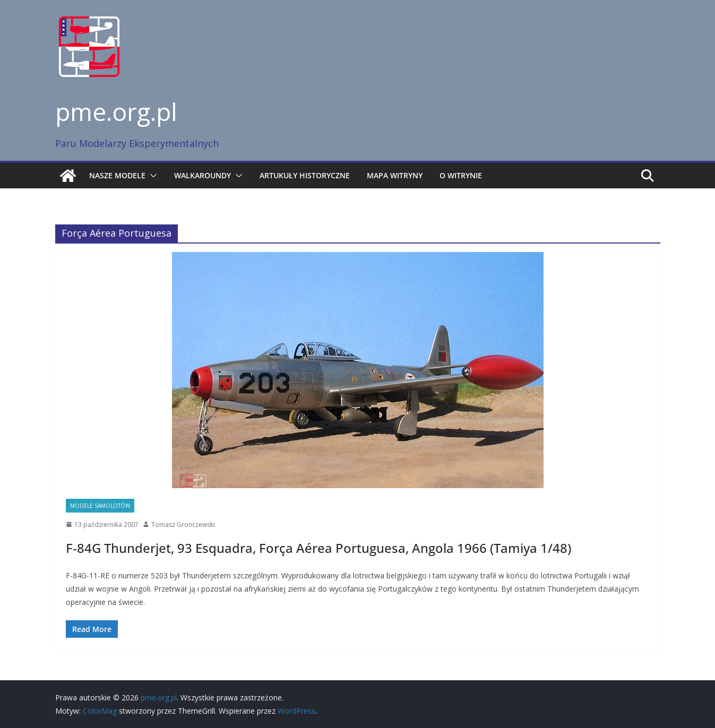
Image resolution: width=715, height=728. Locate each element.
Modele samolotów (100, 506)
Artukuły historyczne (305, 175)
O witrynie (461, 175)
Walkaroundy (203, 175)
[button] (151, 176)
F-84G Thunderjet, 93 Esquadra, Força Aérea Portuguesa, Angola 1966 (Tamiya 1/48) (318, 548)
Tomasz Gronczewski (183, 525)
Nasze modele (117, 175)
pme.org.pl (116, 111)
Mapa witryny (395, 175)
